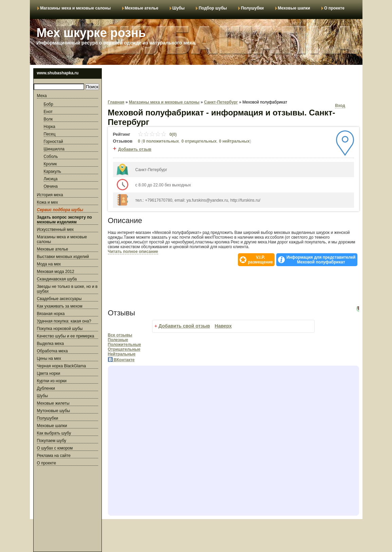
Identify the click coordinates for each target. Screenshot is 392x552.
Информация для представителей (321, 260)
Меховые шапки (294, 8)
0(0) (157, 134)
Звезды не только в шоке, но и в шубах (67, 289)
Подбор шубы (213, 8)
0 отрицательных (199, 141)
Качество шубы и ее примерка (66, 336)
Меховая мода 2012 (56, 272)
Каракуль (52, 171)
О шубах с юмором (55, 448)
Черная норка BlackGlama (62, 366)
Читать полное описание (133, 252)
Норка (50, 127)
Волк (48, 119)
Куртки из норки (52, 381)
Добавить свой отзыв (184, 326)
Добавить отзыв (135, 149)
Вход (340, 106)
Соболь (51, 157)
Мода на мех (49, 264)
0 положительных (161, 141)
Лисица (51, 179)
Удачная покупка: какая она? (64, 321)
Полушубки (252, 8)
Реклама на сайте (54, 456)
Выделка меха (51, 344)
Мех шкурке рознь (91, 33)
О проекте (334, 8)
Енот (48, 112)
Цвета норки (49, 373)
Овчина (51, 186)
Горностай (53, 142)
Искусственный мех (55, 229)
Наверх (223, 326)
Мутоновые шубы (54, 411)
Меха (42, 96)
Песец (50, 134)
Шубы (179, 8)
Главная (116, 102)
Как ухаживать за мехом (60, 306)
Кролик (50, 164)
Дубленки (46, 388)
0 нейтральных (234, 141)
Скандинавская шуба (57, 279)
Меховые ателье (142, 8)
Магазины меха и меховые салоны (75, 8)
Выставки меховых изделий (63, 257)
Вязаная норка (51, 314)
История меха (50, 195)
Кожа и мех (48, 202)
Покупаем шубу (52, 441)
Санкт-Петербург (221, 102)
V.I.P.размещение (260, 260)
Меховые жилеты (53, 403)
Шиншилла (54, 149)
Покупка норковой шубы (60, 329)
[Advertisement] (68, 510)
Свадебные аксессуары (59, 299)
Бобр (49, 104)
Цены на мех (49, 358)
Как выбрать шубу (54, 433)
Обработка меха (52, 351)
